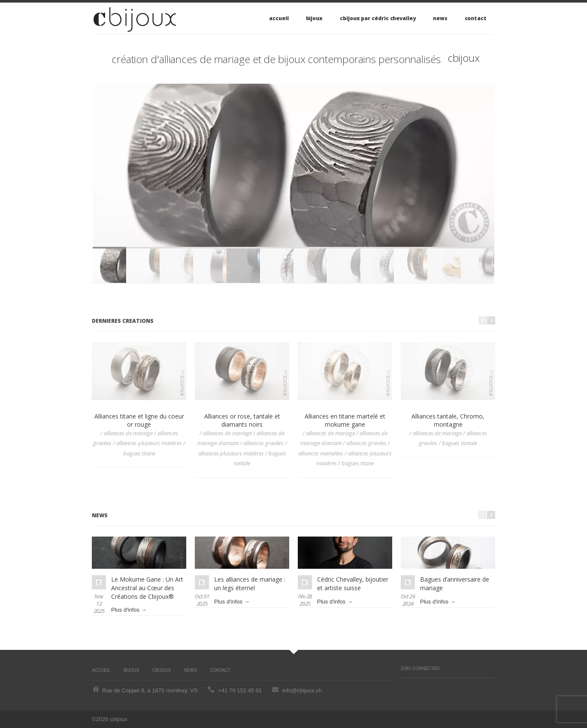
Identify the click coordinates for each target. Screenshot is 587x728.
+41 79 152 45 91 (240, 690)
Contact (476, 18)
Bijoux (315, 18)
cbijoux (464, 58)
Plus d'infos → (129, 610)
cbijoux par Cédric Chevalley (378, 18)
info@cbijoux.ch (302, 690)
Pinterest (405, 687)
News (440, 18)
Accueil (279, 18)
